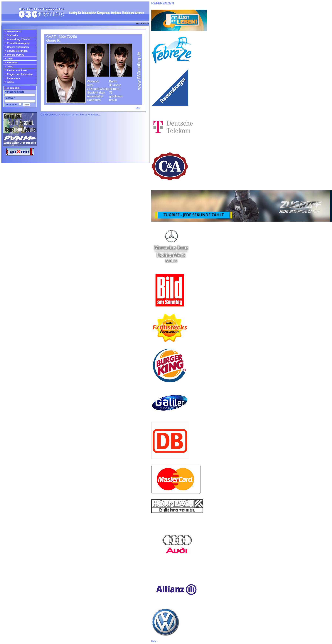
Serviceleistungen (17, 51)
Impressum (13, 78)
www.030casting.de (65, 115)
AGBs (10, 82)
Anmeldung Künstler (19, 39)
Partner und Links (17, 70)
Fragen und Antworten (20, 74)
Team (10, 66)
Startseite (12, 35)
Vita (138, 108)
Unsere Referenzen (18, 47)
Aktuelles (12, 63)
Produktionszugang (18, 43)
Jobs (10, 59)
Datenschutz (14, 31)
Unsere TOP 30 (16, 55)
